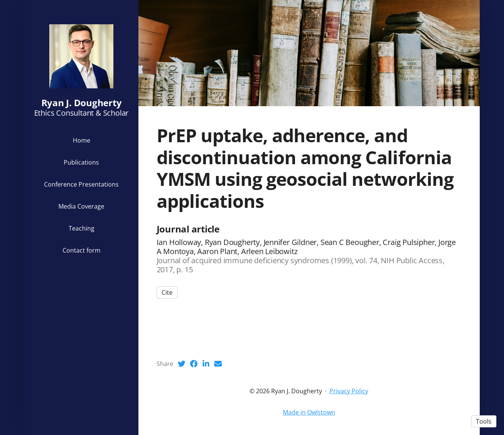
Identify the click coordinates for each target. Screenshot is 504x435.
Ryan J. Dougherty (82, 103)
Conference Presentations (81, 184)
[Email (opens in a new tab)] (218, 364)
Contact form (82, 250)
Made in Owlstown (309, 412)
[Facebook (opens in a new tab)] (194, 364)
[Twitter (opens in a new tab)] (182, 364)
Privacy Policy (349, 391)
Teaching (82, 228)
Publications (81, 162)
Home (82, 140)
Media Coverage (81, 206)
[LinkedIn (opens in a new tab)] (206, 364)
